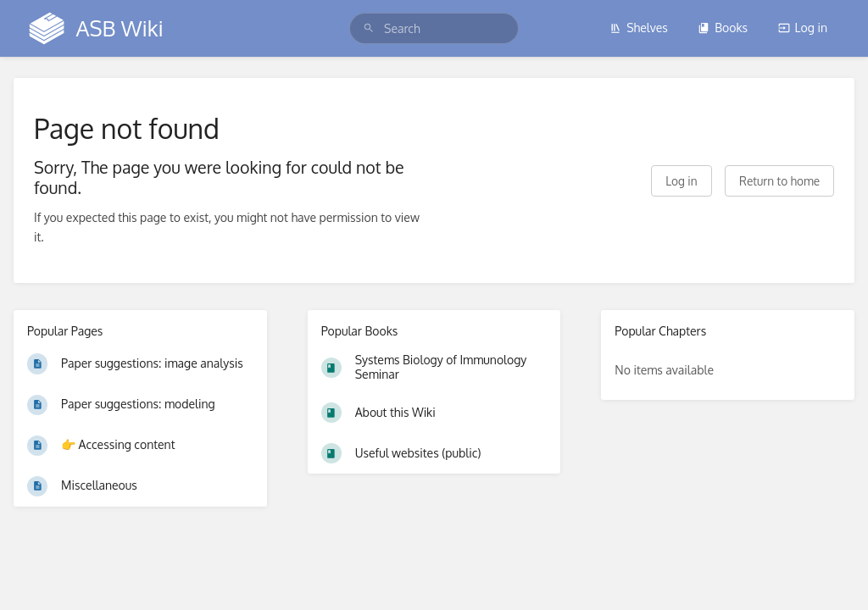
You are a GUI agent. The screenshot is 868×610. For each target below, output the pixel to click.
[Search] (369, 28)
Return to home (779, 181)
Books (723, 28)
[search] (434, 28)
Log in (803, 28)
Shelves (639, 28)
